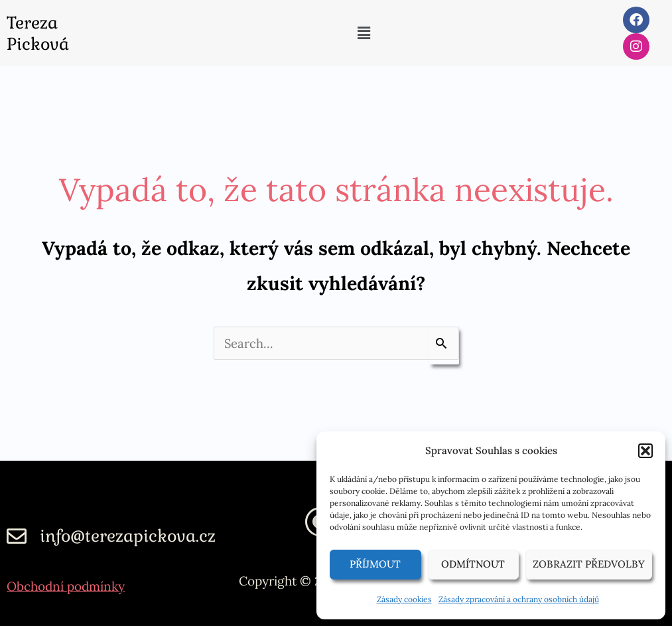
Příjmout (375, 564)
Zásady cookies (404, 599)
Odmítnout (473, 564)
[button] (645, 451)
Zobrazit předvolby (589, 564)
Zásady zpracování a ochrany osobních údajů (519, 599)
